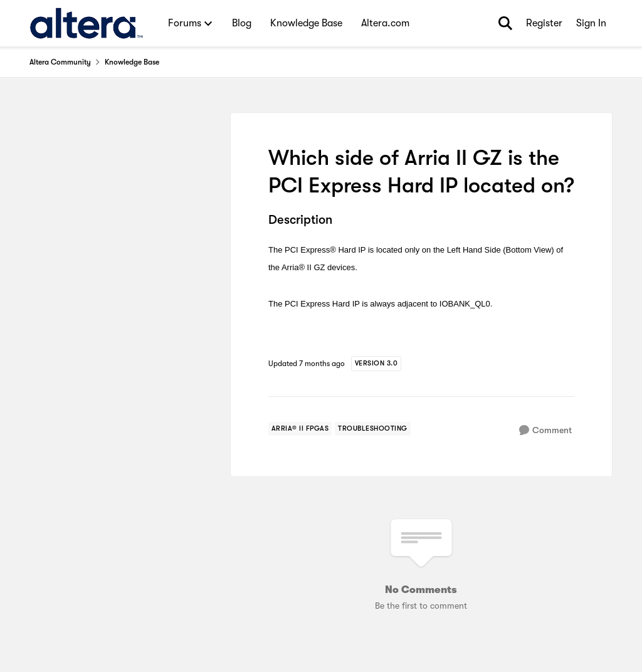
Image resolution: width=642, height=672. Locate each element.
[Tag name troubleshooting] (373, 429)
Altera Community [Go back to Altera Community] (60, 62)
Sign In (591, 23)
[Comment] (545, 430)
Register (544, 23)
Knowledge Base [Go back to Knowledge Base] (132, 62)
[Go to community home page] (86, 23)
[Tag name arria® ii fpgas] (300, 429)
